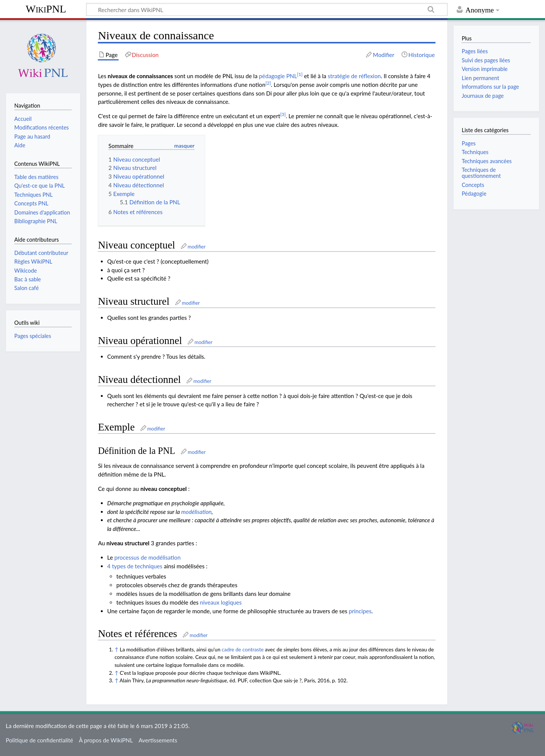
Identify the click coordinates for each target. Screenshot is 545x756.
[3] (283, 114)
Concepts (473, 185)
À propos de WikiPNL (106, 740)
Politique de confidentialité (39, 740)
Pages (469, 143)
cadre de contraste (243, 649)
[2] (268, 83)
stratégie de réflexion (354, 76)
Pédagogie (474, 194)
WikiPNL (46, 9)
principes (360, 611)
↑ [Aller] (116, 649)
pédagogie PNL (278, 76)
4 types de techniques (135, 566)
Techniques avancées (486, 161)
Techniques (475, 152)
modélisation (197, 512)
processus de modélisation (147, 557)
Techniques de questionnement (481, 173)
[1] (300, 74)
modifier (197, 247)
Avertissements (158, 740)
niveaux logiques (221, 602)
